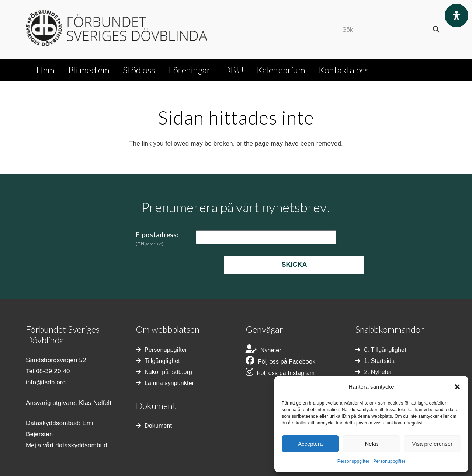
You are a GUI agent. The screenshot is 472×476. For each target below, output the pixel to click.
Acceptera (310, 444)
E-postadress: (157, 239)
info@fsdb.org (46, 382)
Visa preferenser (432, 444)
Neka (371, 444)
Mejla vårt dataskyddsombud (67, 445)
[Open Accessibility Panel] (457, 15)
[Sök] (391, 30)
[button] (457, 387)
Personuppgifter (353, 461)
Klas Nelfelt (95, 403)
